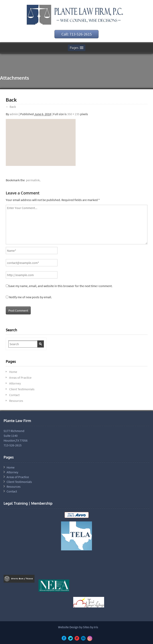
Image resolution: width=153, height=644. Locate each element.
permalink (32, 180)
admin (14, 114)
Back (11, 107)
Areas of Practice (20, 377)
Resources (16, 401)
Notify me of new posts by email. (30, 297)
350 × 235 (73, 114)
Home (13, 372)
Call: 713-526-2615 (77, 34)
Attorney (15, 383)
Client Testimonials (22, 389)
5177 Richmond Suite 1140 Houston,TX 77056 (16, 436)
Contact (14, 395)
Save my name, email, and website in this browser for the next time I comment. (60, 286)
